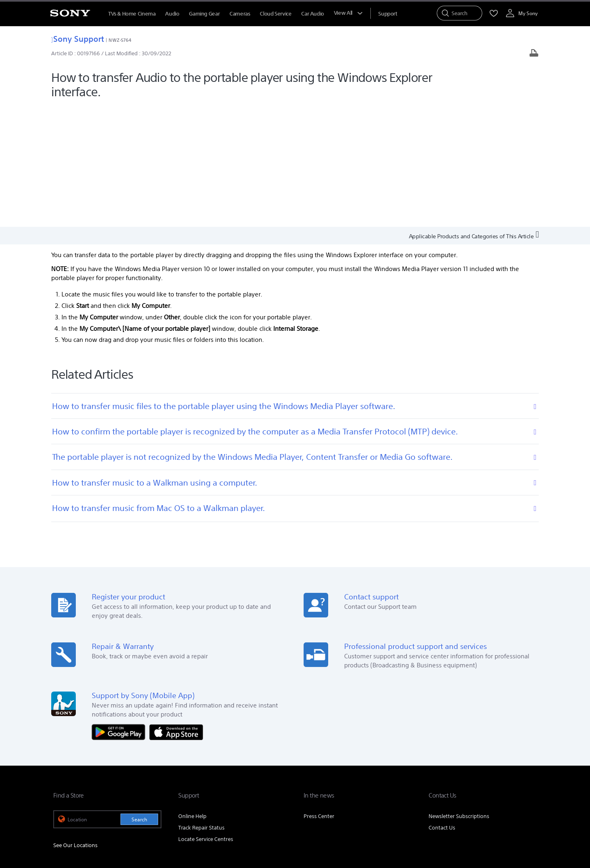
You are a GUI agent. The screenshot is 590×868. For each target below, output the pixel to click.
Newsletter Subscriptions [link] (459, 695)
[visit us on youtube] (528, 784)
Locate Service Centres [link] (206, 718)
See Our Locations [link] (75, 724)
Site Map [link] (526, 764)
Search (139, 698)
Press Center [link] (319, 695)
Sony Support (78, 39)
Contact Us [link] (442, 706)
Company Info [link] (224, 764)
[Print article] (534, 54)
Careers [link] (408, 764)
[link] (64, 786)
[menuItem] (388, 14)
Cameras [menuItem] (240, 14)
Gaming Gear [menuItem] (204, 14)
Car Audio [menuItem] (313, 14)
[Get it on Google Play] (120, 610)
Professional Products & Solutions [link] (466, 764)
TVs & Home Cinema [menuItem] (132, 14)
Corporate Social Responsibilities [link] (351, 764)
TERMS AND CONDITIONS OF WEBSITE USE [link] (99, 823)
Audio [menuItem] (172, 14)
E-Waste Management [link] (276, 764)
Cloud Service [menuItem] (276, 14)
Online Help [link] (192, 695)
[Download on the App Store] (176, 610)
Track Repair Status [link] (201, 706)
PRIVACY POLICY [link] (166, 823)
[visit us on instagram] (511, 784)
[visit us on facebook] (475, 784)
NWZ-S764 (120, 40)
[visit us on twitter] (493, 784)
